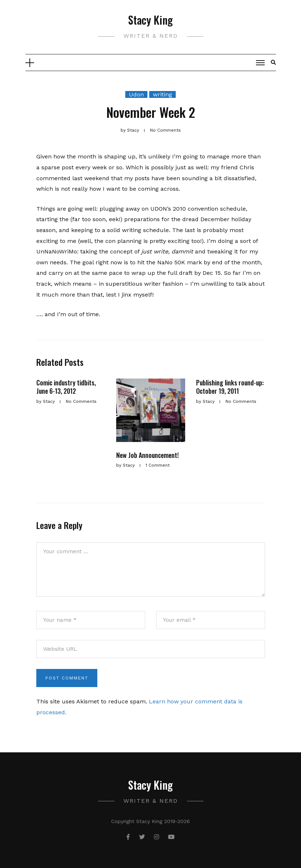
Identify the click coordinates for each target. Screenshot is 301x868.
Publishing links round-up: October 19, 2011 (230, 387)
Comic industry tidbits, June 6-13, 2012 (66, 387)
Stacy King (150, 20)
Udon (136, 94)
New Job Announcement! (147, 455)
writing (162, 94)
